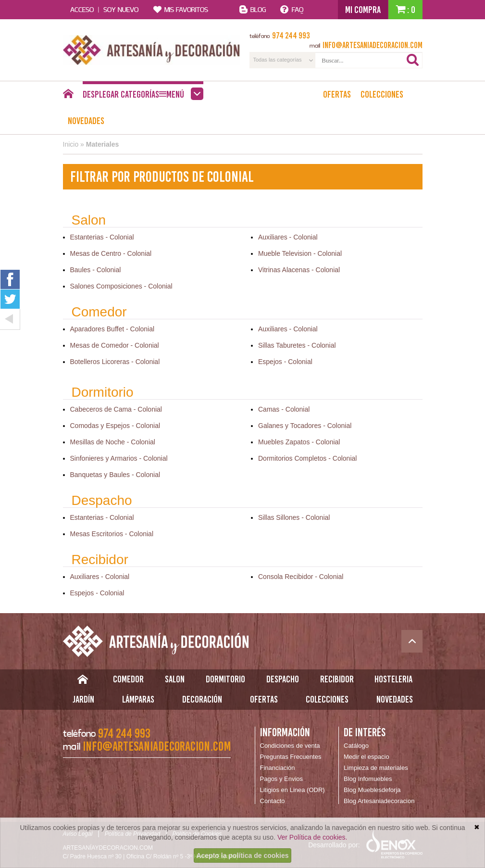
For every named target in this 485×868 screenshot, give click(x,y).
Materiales (102, 144)
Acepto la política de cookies (242, 855)
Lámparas (138, 699)
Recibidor (337, 679)
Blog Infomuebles (368, 779)
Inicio (71, 144)
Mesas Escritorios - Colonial (112, 534)
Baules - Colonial (96, 270)
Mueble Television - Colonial (300, 253)
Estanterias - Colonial (102, 237)
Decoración (202, 699)
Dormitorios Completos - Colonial (307, 458)
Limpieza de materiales (376, 768)
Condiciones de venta (290, 746)
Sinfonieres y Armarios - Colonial (119, 458)
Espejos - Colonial (285, 362)
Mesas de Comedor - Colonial (115, 345)
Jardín (83, 699)
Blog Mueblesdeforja (372, 790)
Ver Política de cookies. (312, 837)
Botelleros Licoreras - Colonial (115, 362)
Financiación (278, 768)
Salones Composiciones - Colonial (121, 286)
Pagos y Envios (282, 779)
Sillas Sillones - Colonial (294, 517)
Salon (175, 679)
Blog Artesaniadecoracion (379, 801)
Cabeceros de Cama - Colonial (116, 409)
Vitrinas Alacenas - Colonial (299, 270)
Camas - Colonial (284, 409)
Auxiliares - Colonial (288, 237)
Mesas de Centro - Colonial (111, 253)
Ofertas (337, 94)
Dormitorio (225, 679)
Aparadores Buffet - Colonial (112, 329)
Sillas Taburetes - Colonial (297, 345)
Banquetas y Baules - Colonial (115, 475)
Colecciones (382, 94)
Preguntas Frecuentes (291, 757)
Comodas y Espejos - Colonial (115, 426)
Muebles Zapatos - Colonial (299, 442)
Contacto (273, 801)
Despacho (283, 679)
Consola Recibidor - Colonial (301, 577)
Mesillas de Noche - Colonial (113, 442)
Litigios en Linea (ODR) (292, 790)
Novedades (86, 121)
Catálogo (356, 746)
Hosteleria (393, 679)
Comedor (128, 679)
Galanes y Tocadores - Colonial (305, 426)
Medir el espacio (367, 757)
